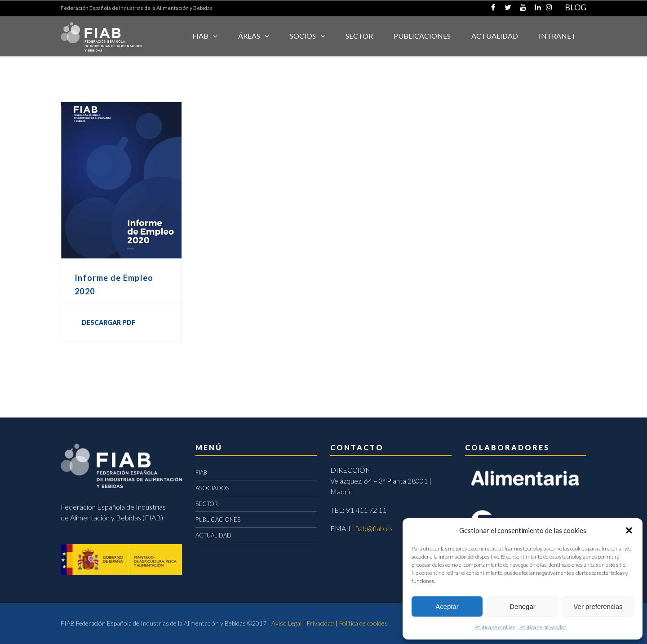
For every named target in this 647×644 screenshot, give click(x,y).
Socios (303, 36)
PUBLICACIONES (218, 520)
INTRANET (557, 36)
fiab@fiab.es (374, 528)
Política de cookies (495, 627)
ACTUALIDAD (495, 36)
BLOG (576, 7)
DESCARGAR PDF (109, 322)
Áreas (249, 36)
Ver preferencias (598, 606)
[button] (629, 530)
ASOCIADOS (212, 488)
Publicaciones (422, 36)
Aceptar (447, 606)
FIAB (200, 36)
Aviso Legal (286, 623)
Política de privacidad (543, 627)
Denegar (523, 606)
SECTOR (359, 36)
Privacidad (320, 623)
